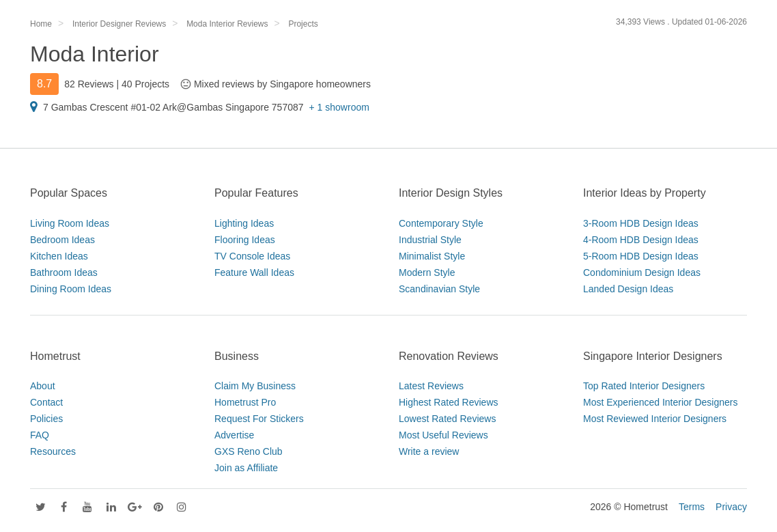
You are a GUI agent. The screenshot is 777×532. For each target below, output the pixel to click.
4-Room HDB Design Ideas (641, 240)
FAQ (40, 435)
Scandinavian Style (439, 289)
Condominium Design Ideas (642, 272)
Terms (692, 507)
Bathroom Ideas (64, 272)
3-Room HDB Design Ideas (641, 223)
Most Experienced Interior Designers (660, 402)
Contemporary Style (441, 223)
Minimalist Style (432, 256)
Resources (53, 451)
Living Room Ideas (70, 223)
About (43, 386)
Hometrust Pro (245, 402)
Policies (46, 419)
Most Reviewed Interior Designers (655, 419)
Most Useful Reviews (443, 435)
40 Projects (145, 84)
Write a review (429, 451)
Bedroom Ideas (62, 240)
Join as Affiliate (246, 468)
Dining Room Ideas (71, 289)
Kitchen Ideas (59, 256)
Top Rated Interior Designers (644, 386)
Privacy (731, 507)
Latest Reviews (431, 386)
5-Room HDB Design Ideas (641, 256)
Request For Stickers (259, 419)
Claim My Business (255, 386)
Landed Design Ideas (628, 289)
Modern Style (427, 272)
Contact (46, 402)
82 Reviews (89, 84)
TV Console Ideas (252, 256)
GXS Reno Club (249, 451)
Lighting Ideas (244, 223)
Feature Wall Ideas (254, 272)
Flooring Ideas (245, 240)
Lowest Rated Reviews (447, 419)
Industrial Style (430, 240)
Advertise (234, 435)
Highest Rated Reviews (449, 402)
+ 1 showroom (339, 107)
